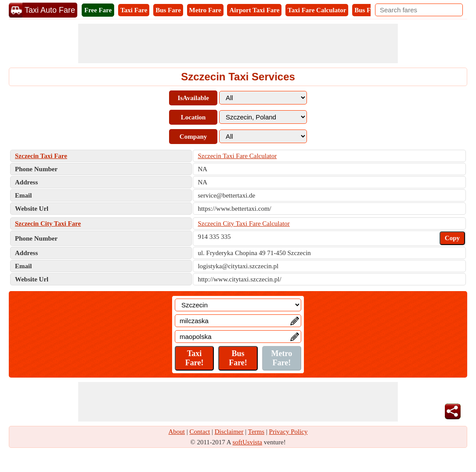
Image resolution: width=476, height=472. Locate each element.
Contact (200, 432)
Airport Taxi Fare (254, 10)
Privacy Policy (288, 432)
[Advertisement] (238, 43)
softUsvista (248, 442)
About (177, 432)
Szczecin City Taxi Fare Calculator (243, 223)
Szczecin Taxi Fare (41, 156)
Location (193, 117)
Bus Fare (168, 10)
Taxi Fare (134, 10)
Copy (452, 238)
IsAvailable (193, 98)
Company (193, 137)
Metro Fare (205, 10)
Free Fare (98, 10)
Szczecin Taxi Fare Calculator (237, 156)
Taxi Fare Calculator (317, 10)
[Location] (238, 305)
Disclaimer (229, 432)
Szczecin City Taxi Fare (48, 223)
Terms (256, 432)
